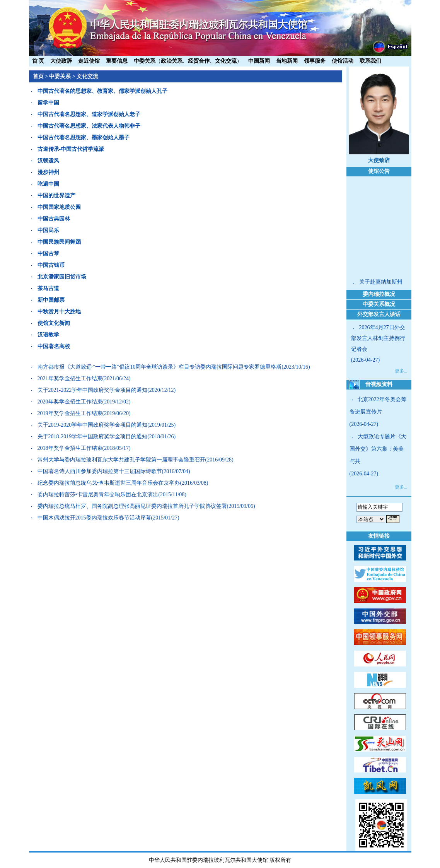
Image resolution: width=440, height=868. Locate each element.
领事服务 (315, 61)
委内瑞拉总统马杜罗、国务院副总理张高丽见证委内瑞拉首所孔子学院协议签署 (132, 506)
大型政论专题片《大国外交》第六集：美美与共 (378, 449)
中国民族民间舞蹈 (59, 242)
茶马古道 (48, 288)
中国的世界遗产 (56, 196)
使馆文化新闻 (54, 323)
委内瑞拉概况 (379, 294)
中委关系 (145, 61)
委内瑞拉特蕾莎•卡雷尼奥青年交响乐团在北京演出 (98, 495)
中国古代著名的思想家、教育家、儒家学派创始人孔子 (102, 91)
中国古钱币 (51, 265)
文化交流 (226, 61)
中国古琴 (48, 254)
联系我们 (370, 61)
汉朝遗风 (48, 161)
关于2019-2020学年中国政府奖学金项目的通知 (93, 425)
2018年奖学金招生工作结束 (70, 448)
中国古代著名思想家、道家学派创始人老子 (89, 114)
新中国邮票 (51, 300)
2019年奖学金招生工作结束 (70, 413)
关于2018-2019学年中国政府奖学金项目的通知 (93, 437)
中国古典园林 (54, 219)
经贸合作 (199, 61)
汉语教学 (48, 335)
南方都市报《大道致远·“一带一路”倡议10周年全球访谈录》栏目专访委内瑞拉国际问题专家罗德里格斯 (160, 367)
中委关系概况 (379, 304)
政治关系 (172, 61)
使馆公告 (379, 171)
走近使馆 (89, 61)
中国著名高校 (54, 346)
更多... (401, 371)
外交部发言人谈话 (379, 314)
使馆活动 (343, 61)
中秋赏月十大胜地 (59, 312)
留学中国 (48, 103)
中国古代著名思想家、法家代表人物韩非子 (89, 126)
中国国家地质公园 (59, 207)
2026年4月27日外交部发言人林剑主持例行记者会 (378, 338)
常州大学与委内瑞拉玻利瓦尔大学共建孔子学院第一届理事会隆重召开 (121, 460)
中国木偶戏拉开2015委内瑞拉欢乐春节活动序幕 (94, 518)
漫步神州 (48, 172)
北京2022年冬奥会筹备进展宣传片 (378, 406)
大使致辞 (61, 61)
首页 (38, 76)
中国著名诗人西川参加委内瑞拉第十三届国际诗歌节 (100, 471)
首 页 (38, 61)
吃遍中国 (48, 184)
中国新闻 (259, 61)
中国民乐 (48, 230)
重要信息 (117, 61)
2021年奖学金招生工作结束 (70, 378)
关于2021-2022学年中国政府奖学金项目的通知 (93, 390)
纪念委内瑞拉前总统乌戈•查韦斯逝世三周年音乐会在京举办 (109, 483)
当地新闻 (287, 61)
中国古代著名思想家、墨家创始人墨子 (84, 138)
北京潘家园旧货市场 (62, 277)
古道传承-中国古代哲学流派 (71, 149)
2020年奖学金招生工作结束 (70, 402)
